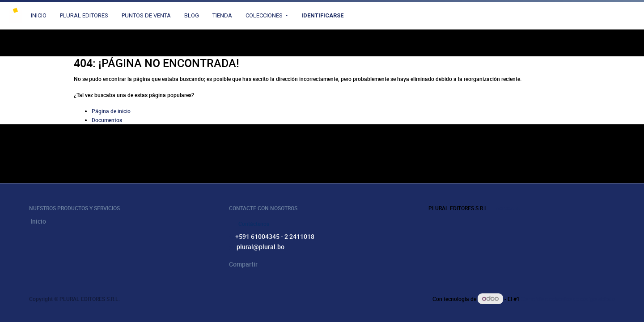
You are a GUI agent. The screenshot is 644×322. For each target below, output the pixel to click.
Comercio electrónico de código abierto (568, 299)
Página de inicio (111, 111)
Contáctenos (254, 224)
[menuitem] (39, 16)
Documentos (107, 120)
